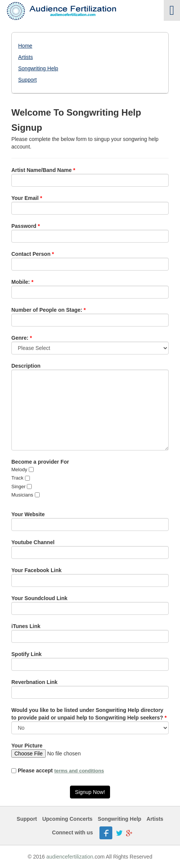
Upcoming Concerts (67, 819)
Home (25, 46)
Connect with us (73, 832)
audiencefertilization (70, 857)
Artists (26, 57)
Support (27, 80)
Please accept (58, 771)
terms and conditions (79, 771)
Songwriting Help (38, 68)
